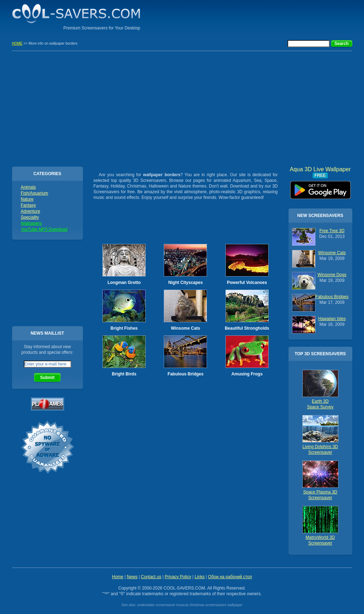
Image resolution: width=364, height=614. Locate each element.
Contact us (151, 577)
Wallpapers (32, 223)
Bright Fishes (124, 328)
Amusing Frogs (247, 374)
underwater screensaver (156, 605)
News (132, 577)
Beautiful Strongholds (247, 328)
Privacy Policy (178, 577)
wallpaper (235, 605)
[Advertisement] (269, 16)
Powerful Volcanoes (247, 283)
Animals (29, 187)
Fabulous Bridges (186, 374)
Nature (27, 199)
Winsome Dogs (332, 275)
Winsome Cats (186, 328)
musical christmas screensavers (201, 605)
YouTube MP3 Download (44, 229)
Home (118, 577)
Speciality (30, 217)
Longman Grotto (124, 283)
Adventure (31, 211)
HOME (17, 43)
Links (200, 577)
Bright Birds (124, 374)
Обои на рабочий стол (230, 577)
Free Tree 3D (332, 231)
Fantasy (29, 205)
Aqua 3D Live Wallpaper (320, 188)
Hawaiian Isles (332, 319)
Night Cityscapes (186, 283)
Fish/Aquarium (35, 193)
